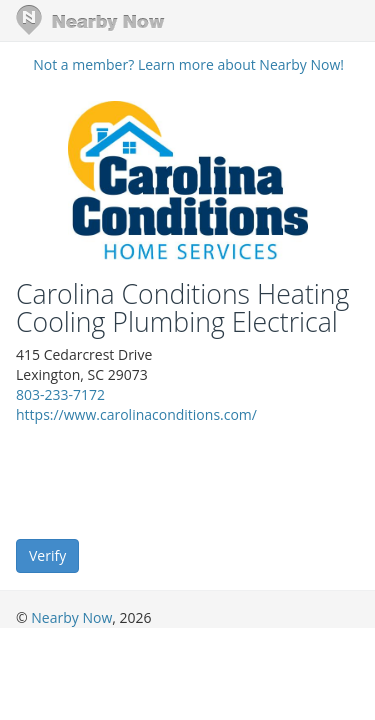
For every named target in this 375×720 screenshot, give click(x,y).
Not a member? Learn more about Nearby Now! (188, 64)
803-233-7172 (60, 394)
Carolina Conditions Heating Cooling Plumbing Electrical (182, 308)
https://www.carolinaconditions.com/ (136, 414)
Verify (47, 555)
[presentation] (168, 480)
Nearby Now (71, 617)
